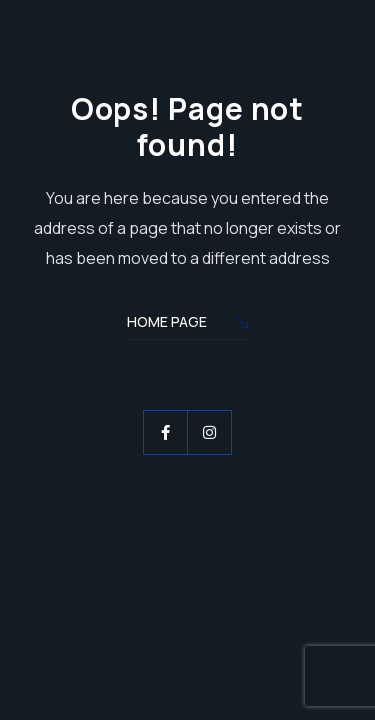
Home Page (187, 323)
